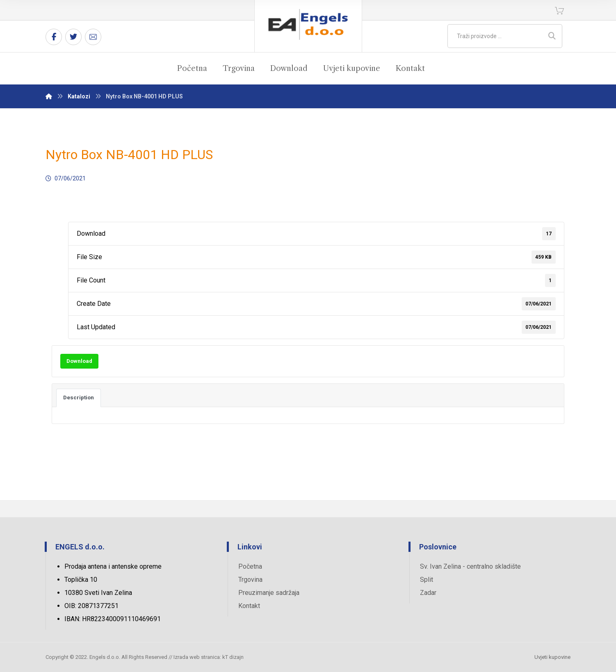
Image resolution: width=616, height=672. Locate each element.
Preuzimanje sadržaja (269, 593)
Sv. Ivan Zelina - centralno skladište (470, 566)
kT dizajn (233, 657)
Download (79, 361)
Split (427, 580)
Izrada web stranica (197, 657)
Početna (250, 566)
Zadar (428, 593)
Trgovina (250, 580)
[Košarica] (559, 10)
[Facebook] (54, 37)
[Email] (93, 37)
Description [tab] (79, 398)
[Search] (552, 36)
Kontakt (249, 606)
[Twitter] (73, 37)
